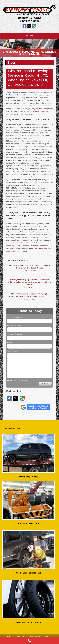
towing (45, 249)
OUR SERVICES (35, 637)
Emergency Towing (28, 477)
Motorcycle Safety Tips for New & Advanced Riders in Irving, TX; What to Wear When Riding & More (29, 282)
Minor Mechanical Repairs (28, 623)
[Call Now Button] (29, 641)
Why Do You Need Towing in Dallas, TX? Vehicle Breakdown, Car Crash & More (29, 267)
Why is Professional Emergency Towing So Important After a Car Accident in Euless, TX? (29, 295)
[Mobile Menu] (30, 36)
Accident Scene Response (28, 573)
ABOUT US (20, 637)
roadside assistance (14, 251)
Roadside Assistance (28, 524)
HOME (8, 637)
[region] (29, 48)
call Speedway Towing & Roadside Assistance (27, 243)
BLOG (48, 637)
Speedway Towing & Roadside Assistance (22, 246)
